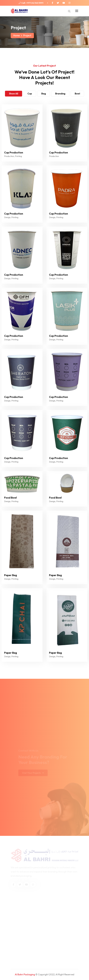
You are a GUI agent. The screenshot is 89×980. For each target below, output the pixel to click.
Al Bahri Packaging (25, 974)
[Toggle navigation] (76, 10)
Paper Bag (11, 575)
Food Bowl (10, 498)
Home (17, 35)
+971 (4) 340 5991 (35, 3)
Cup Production (14, 152)
